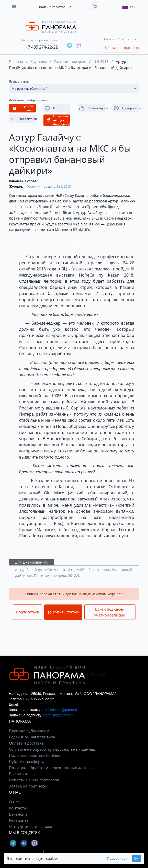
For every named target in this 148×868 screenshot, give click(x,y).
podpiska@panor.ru (59, 715)
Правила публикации (29, 731)
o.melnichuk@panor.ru (60, 710)
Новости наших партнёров (34, 780)
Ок (136, 858)
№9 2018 (101, 61)
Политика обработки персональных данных (51, 768)
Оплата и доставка (26, 743)
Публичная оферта (27, 761)
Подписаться (27, 612)
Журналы (39, 61)
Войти (44, 7)
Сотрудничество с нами (31, 826)
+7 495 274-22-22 (42, 47)
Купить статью (63, 612)
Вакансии (18, 814)
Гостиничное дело (70, 61)
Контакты (18, 808)
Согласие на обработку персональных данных (53, 749)
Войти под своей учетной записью (110, 612)
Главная (16, 61)
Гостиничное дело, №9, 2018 (49, 186)
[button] (126, 108)
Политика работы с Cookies (34, 755)
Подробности (118, 858)
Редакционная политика (32, 737)
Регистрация (62, 7)
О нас (14, 802)
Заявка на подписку (122, 48)
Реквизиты (19, 820)
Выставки (18, 774)
